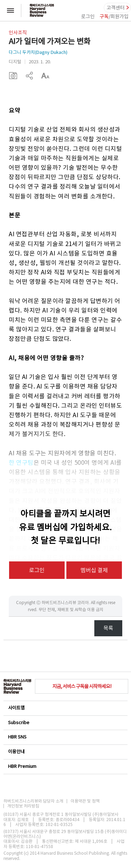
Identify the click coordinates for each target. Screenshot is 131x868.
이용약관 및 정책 (85, 801)
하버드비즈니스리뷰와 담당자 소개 (33, 801)
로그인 (88, 16)
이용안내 (65, 752)
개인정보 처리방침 (23, 806)
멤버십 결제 (94, 570)
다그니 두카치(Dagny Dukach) (38, 52)
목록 (108, 628)
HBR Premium (65, 766)
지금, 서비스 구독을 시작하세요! (82, 686)
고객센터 (116, 8)
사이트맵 (65, 708)
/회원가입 (114, 16)
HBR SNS (65, 737)
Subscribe (65, 723)
